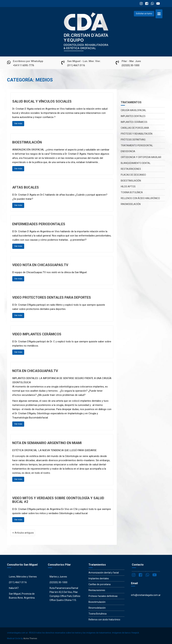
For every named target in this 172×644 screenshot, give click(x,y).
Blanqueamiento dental (136, 163)
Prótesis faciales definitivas (103, 596)
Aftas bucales (26, 187)
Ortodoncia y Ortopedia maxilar (141, 157)
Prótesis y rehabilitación (137, 134)
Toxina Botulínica (132, 192)
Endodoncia (128, 151)
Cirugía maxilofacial (133, 110)
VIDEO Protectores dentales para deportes (52, 297)
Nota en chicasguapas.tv (35, 371)
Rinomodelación (131, 204)
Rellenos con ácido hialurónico (140, 198)
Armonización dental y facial (104, 573)
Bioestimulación (27, 142)
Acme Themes (30, 638)
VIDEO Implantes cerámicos (37, 334)
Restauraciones (131, 169)
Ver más (18, 123)
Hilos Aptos (128, 187)
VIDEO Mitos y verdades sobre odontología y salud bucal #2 (58, 500)
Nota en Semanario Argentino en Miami (47, 443)
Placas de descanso (133, 175)
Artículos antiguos (24, 533)
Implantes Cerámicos (134, 122)
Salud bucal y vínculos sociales (42, 101)
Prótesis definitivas (133, 140)
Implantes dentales (133, 116)
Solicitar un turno (144, 13)
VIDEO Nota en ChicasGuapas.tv (40, 265)
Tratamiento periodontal (137, 145)
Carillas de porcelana (135, 128)
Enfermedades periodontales (39, 224)
